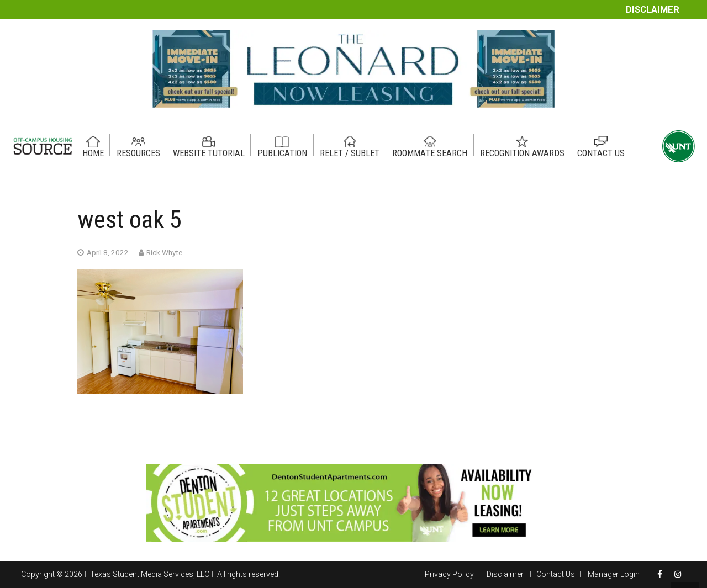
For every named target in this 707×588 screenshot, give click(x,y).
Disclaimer (653, 10)
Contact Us (556, 574)
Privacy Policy (449, 574)
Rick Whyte (164, 252)
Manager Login (614, 574)
